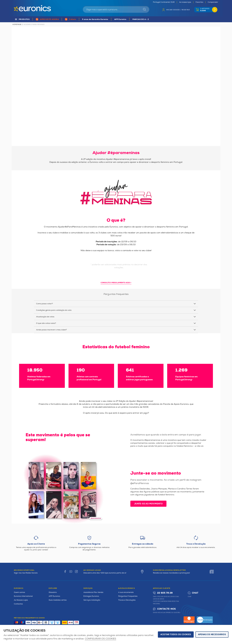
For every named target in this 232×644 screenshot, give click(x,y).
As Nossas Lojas (21, 600)
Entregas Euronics (91, 596)
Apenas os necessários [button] (212, 635)
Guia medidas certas (58, 600)
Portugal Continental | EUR (164, 2)
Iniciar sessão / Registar (178, 10)
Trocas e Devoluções (127, 600)
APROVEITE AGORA (49, 19)
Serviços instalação (92, 600)
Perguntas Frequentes (128, 596)
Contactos (18, 604)
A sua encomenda (126, 592)
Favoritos (199, 2)
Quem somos (19, 592)
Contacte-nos (166, 609)
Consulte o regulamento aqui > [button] (116, 283)
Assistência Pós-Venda (93, 592)
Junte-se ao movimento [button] (148, 504)
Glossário (53, 592)
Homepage (17, 24)
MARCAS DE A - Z (141, 19)
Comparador (213, 2)
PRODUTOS (24, 19)
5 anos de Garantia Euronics (95, 19)
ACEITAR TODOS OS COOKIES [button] (176, 635)
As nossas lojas (185, 2)
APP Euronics (120, 19)
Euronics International (23, 596)
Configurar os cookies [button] (100, 639)
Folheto (73, 19)
